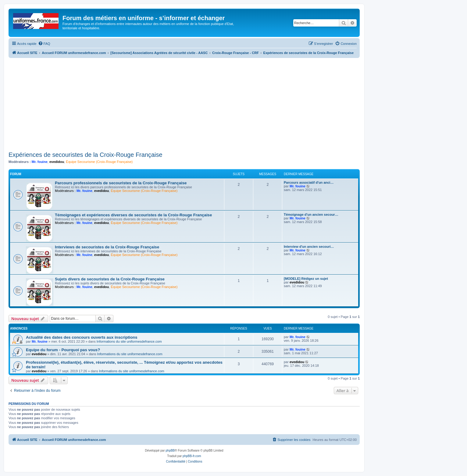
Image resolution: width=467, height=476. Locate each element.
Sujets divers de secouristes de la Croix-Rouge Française (110, 279)
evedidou (57, 162)
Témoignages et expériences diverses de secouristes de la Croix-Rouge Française (133, 215)
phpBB (170, 451)
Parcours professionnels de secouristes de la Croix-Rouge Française (121, 183)
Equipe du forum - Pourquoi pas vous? (63, 350)
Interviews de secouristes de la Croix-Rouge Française (107, 247)
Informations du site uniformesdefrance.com (129, 341)
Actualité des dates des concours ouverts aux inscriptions (82, 337)
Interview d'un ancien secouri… (309, 247)
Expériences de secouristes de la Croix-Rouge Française (86, 155)
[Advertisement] (184, 104)
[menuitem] (44, 44)
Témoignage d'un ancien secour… (311, 215)
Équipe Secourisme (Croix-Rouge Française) (99, 162)
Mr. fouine (40, 162)
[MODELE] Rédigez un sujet (306, 279)
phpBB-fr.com (192, 456)
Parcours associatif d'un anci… (309, 182)
